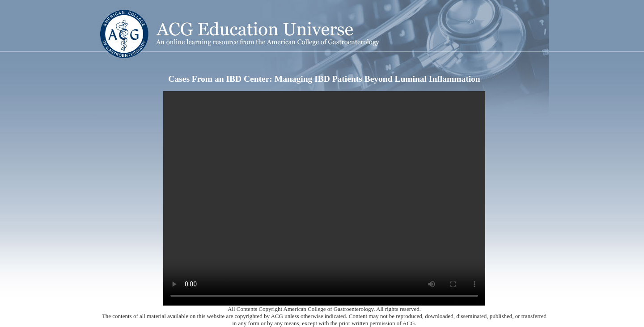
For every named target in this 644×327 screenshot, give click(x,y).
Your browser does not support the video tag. (324, 198)
